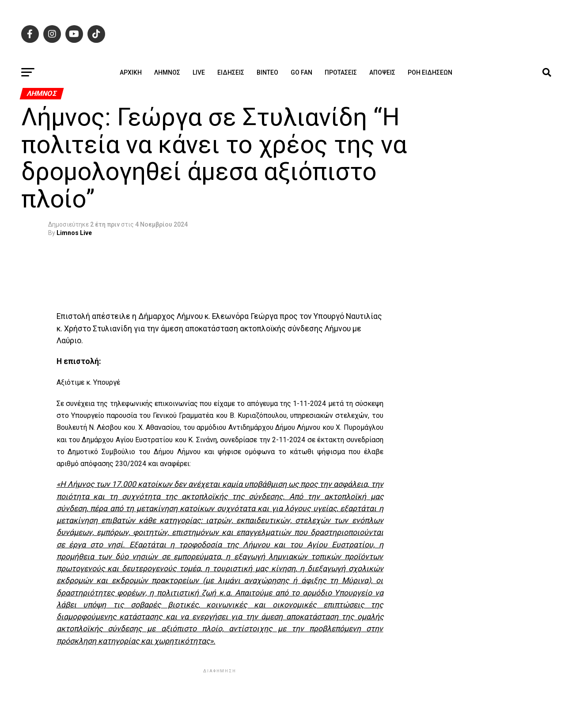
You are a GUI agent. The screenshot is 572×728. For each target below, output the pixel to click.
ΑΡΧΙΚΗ (131, 72)
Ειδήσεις (231, 72)
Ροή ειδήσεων (430, 72)
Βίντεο (267, 72)
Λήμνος (167, 72)
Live (199, 72)
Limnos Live (74, 233)
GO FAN (301, 72)
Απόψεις (382, 72)
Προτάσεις (341, 72)
